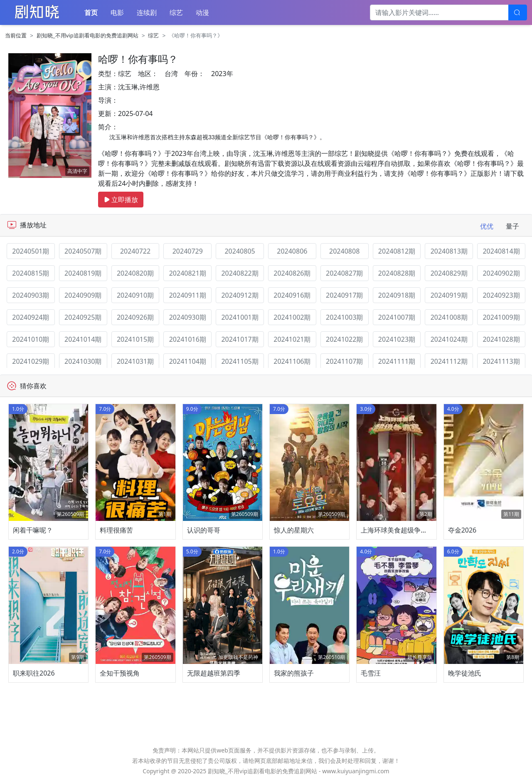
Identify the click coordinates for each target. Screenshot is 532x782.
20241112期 (449, 361)
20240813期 (449, 251)
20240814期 (501, 251)
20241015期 (135, 339)
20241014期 (83, 339)
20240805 (240, 251)
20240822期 (240, 273)
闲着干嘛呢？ (33, 530)
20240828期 (397, 273)
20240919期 (449, 295)
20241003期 (344, 317)
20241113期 (501, 361)
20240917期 (344, 295)
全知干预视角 (120, 673)
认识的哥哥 (204, 530)
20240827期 (344, 273)
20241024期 (449, 339)
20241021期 (292, 339)
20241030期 (83, 361)
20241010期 (31, 339)
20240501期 (31, 251)
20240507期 (83, 251)
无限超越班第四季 (214, 673)
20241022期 (344, 339)
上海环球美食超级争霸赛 (397, 530)
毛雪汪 (371, 673)
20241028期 (501, 339)
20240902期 (501, 273)
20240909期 (83, 295)
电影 (117, 12)
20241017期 (240, 339)
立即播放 (121, 200)
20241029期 (31, 361)
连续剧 (147, 12)
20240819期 (83, 273)
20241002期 (292, 317)
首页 (91, 12)
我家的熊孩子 (294, 673)
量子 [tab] (512, 226)
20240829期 (449, 273)
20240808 (344, 251)
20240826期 (292, 273)
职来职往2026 (34, 673)
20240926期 (135, 317)
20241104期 (188, 361)
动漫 (202, 12)
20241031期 (135, 361)
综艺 (176, 12)
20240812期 (397, 251)
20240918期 (397, 295)
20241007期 (397, 317)
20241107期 (344, 361)
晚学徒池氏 (465, 673)
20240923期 (501, 295)
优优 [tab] (487, 226)
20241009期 (501, 317)
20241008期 (449, 317)
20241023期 (397, 339)
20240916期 (292, 295)
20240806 (292, 251)
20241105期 (240, 361)
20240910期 (135, 295)
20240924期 (31, 317)
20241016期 (188, 339)
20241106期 (292, 361)
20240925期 (83, 317)
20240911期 (188, 295)
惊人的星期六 (294, 530)
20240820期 (135, 273)
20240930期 (188, 317)
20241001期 (240, 317)
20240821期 (188, 273)
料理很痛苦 (116, 530)
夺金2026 (462, 530)
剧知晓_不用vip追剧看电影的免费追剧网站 (87, 35)
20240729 (188, 251)
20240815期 (31, 273)
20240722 (135, 251)
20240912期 (240, 295)
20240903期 (31, 295)
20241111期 (397, 361)
